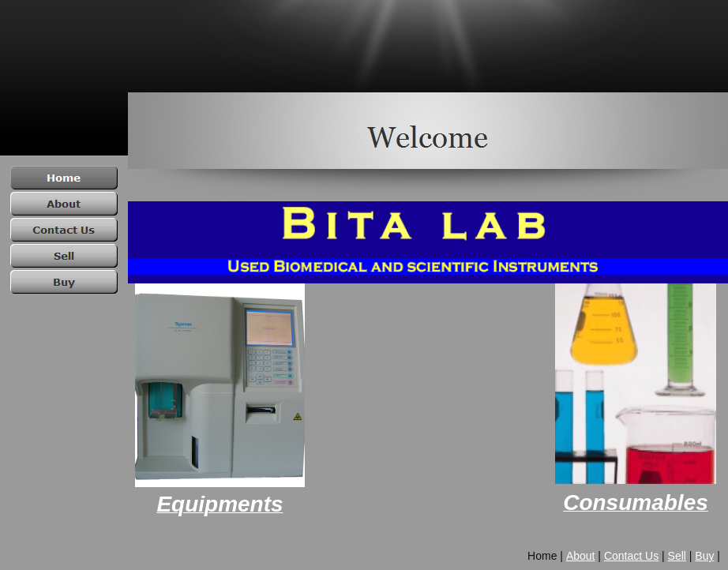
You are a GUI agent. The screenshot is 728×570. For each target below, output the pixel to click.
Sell (677, 556)
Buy (704, 556)
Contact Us (631, 556)
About (581, 556)
